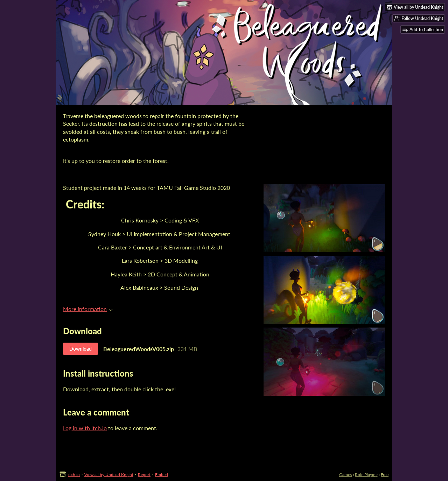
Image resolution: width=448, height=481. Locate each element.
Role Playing (366, 475)
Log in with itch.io (85, 428)
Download (80, 349)
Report (144, 475)
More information (88, 309)
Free (385, 475)
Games (345, 475)
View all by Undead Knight (109, 475)
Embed (162, 475)
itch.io (74, 475)
